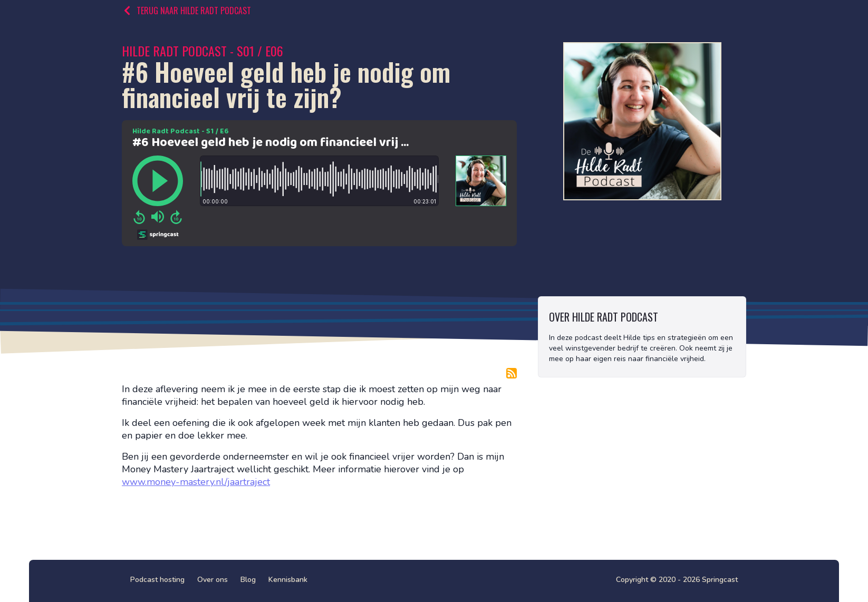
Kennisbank (288, 580)
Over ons (213, 580)
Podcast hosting (157, 580)
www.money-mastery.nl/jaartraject (196, 482)
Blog (248, 580)
